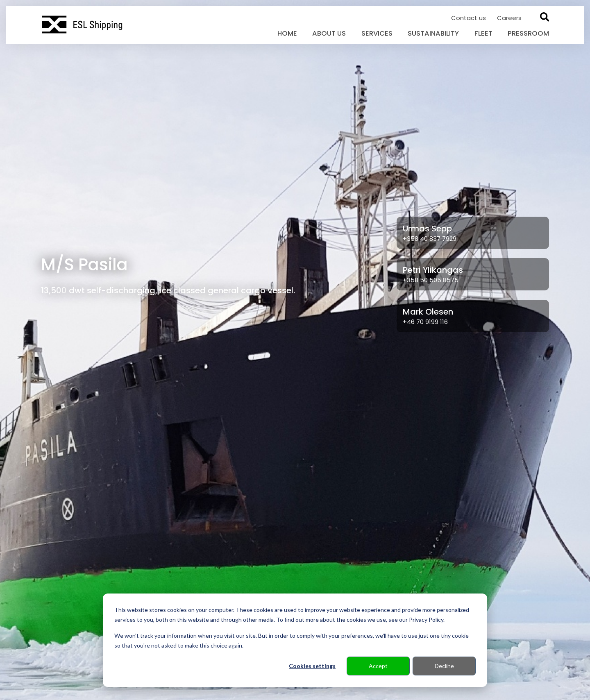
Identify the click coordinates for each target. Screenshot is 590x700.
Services (377, 33)
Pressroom (528, 33)
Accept (378, 666)
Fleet (483, 33)
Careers (509, 18)
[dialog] (295, 640)
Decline (444, 666)
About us (329, 33)
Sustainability (433, 33)
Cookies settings (312, 666)
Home (287, 33)
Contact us (469, 18)
